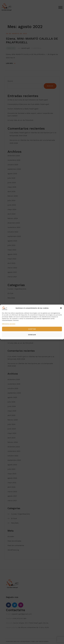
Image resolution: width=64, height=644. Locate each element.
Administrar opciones (9, 324)
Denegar (32, 335)
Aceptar (32, 329)
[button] (61, 308)
